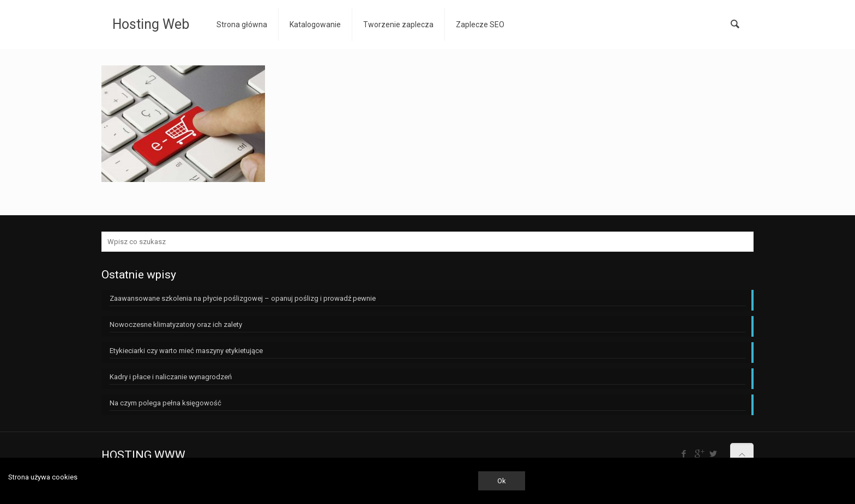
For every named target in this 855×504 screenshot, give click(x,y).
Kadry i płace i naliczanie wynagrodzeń (171, 377)
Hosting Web (151, 24)
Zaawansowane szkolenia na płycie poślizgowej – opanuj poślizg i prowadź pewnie (243, 298)
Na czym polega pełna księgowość (165, 403)
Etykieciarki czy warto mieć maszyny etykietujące (186, 351)
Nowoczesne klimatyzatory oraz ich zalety (176, 324)
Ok (502, 481)
